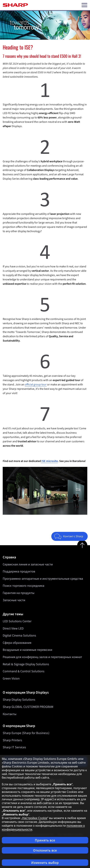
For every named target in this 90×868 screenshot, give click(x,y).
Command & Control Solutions (24, 671)
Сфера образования (17, 643)
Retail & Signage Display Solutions (26, 664)
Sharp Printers (12, 740)
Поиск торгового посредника (23, 586)
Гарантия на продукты (19, 593)
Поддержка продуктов (19, 571)
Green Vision (11, 679)
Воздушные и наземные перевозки (27, 650)
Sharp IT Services (14, 747)
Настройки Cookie (35, 818)
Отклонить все (45, 850)
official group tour (36, 385)
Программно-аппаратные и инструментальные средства (43, 579)
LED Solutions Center (17, 621)
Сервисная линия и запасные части (28, 564)
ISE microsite (49, 461)
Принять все (45, 840)
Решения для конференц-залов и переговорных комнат (42, 657)
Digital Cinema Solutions (19, 636)
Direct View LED (13, 629)
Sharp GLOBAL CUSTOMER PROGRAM (28, 707)
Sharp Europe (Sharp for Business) (26, 733)
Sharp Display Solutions (19, 700)
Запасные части (14, 600)
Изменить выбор (45, 863)
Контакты (10, 714)
